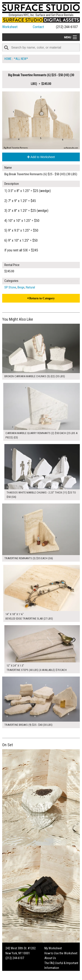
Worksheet (10, 27)
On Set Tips (51, 978)
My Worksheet (53, 948)
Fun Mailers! (52, 973)
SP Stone (10, 287)
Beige (21, 287)
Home (8, 59)
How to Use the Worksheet (61, 953)
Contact (38, 27)
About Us (50, 958)
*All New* (21, 59)
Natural (30, 287)
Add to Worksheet (41, 157)
